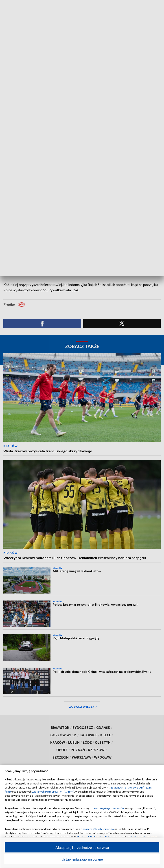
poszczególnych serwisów (109, 808)
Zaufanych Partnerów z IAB (93, 837)
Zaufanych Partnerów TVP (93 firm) (53, 792)
